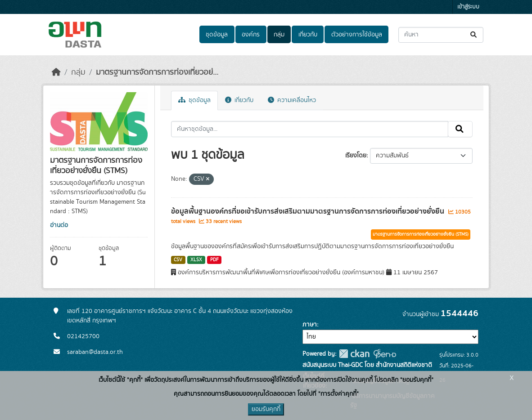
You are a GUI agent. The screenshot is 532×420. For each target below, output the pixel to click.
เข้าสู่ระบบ (468, 7)
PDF (214, 260)
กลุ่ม (279, 35)
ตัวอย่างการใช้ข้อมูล (357, 35)
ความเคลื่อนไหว (292, 100)
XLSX (196, 260)
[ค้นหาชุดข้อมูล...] (441, 35)
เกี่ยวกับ (308, 35)
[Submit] (474, 35)
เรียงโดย (356, 156)
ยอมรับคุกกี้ (266, 409)
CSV (178, 260)
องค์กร (251, 35)
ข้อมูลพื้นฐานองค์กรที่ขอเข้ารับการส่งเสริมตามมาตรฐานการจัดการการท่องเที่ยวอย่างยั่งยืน (309, 211)
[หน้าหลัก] (56, 72)
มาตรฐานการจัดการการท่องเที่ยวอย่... (157, 72)
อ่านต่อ (59, 225)
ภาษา (310, 325)
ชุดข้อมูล (217, 35)
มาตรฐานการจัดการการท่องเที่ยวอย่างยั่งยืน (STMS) (421, 234)
